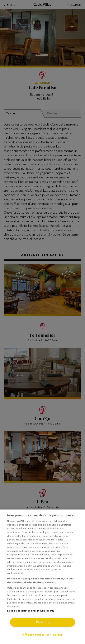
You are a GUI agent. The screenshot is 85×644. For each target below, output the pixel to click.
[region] (42, 577)
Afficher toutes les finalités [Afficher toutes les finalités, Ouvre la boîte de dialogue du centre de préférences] (42, 635)
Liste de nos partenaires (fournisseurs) (31, 611)
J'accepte (42, 622)
